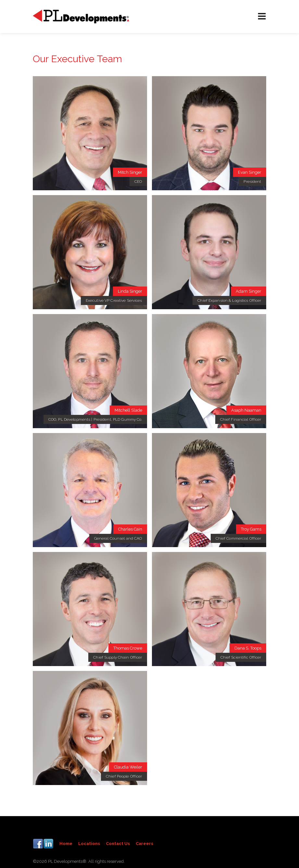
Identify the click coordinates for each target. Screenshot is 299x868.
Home (66, 844)
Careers (144, 844)
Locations (89, 844)
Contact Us (118, 844)
